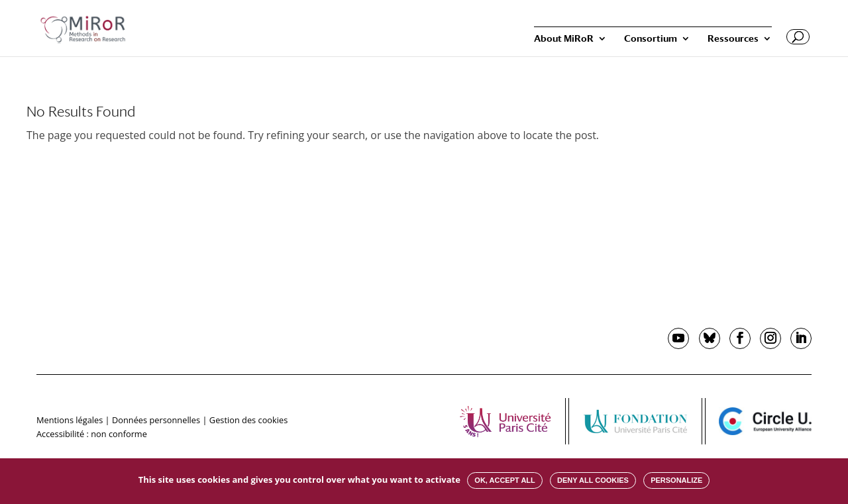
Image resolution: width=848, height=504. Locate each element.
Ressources (733, 39)
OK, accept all (504, 480)
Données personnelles (156, 420)
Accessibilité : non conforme (92, 434)
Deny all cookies (593, 480)
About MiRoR (564, 39)
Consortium (651, 39)
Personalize (676, 480)
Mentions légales (70, 420)
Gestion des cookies (248, 420)
